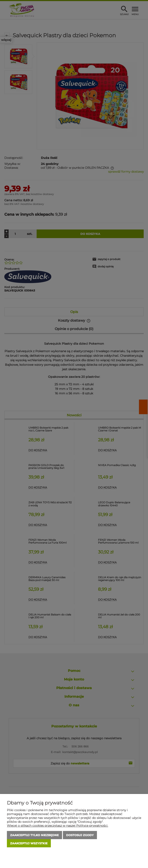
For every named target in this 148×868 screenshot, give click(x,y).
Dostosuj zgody (80, 835)
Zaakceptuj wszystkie (29, 843)
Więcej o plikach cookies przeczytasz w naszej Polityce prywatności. (58, 826)
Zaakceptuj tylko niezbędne (34, 835)
